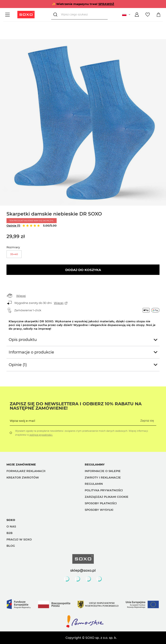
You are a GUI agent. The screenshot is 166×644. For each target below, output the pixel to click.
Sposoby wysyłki (99, 510)
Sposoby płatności (101, 503)
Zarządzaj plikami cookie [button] (107, 497)
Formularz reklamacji (26, 471)
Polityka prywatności (104, 490)
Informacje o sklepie (103, 471)
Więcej (21, 296)
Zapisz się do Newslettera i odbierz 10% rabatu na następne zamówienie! (76, 406)
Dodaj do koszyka (83, 270)
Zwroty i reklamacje (103, 477)
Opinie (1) (13, 225)
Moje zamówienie (21, 464)
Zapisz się (147, 420)
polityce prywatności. (41, 435)
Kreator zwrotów (23, 477)
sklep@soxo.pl (83, 570)
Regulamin (94, 484)
